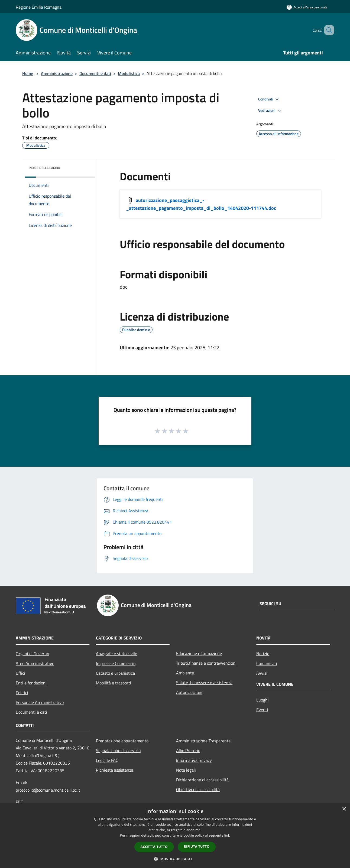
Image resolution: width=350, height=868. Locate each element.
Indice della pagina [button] (44, 168)
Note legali (186, 770)
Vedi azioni (270, 111)
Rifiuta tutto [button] (197, 846)
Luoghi (262, 700)
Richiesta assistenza (115, 770)
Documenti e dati (95, 73)
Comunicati (267, 663)
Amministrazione (57, 73)
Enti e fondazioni (31, 683)
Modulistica (129, 73)
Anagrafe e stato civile (116, 654)
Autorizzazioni (189, 692)
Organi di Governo (32, 654)
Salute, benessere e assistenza (204, 683)
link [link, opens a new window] (227, 835)
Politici (22, 693)
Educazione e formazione (199, 653)
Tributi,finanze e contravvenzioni (206, 663)
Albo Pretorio (188, 750)
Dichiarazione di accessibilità (202, 780)
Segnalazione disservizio (118, 750)
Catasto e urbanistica (115, 673)
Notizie (263, 654)
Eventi (262, 710)
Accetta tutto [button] (154, 847)
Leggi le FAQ (107, 760)
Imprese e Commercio (116, 663)
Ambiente (185, 673)
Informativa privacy (194, 760)
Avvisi (262, 673)
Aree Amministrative (35, 663)
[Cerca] (328, 30)
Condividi (269, 99)
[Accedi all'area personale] (307, 7)
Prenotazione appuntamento (122, 741)
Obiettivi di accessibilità (198, 789)
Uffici (20, 673)
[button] (175, 859)
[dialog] (175, 836)
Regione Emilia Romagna (39, 7)
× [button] (344, 809)
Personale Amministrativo (40, 702)
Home (28, 73)
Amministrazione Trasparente (203, 741)
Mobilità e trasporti (114, 683)
